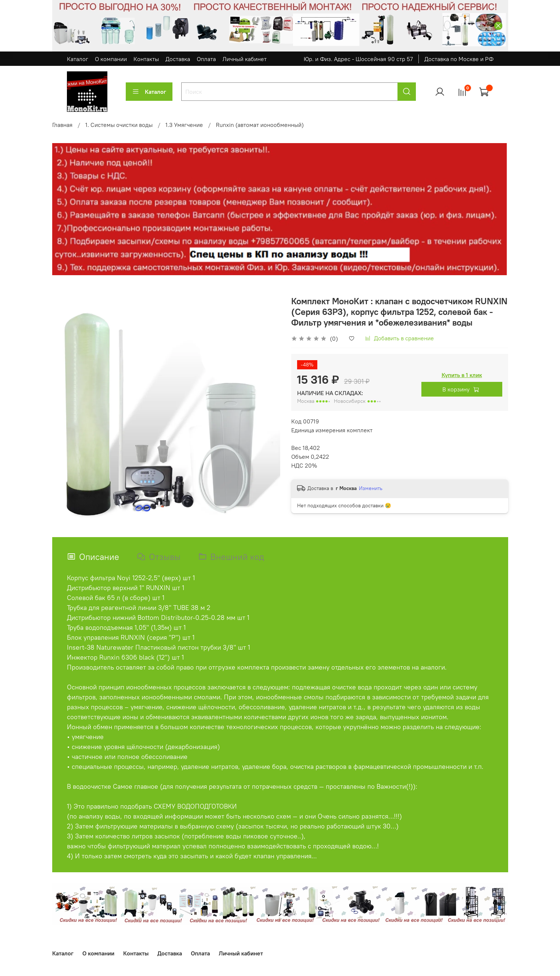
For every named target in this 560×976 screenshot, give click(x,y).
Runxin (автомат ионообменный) (260, 125)
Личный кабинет (245, 59)
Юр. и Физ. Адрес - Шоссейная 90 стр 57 (358, 59)
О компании (111, 59)
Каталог (78, 59)
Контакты (146, 59)
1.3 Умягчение (184, 125)
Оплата (206, 59)
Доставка (178, 59)
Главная (62, 125)
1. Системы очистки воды (119, 125)
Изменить (371, 488)
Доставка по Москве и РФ (459, 59)
